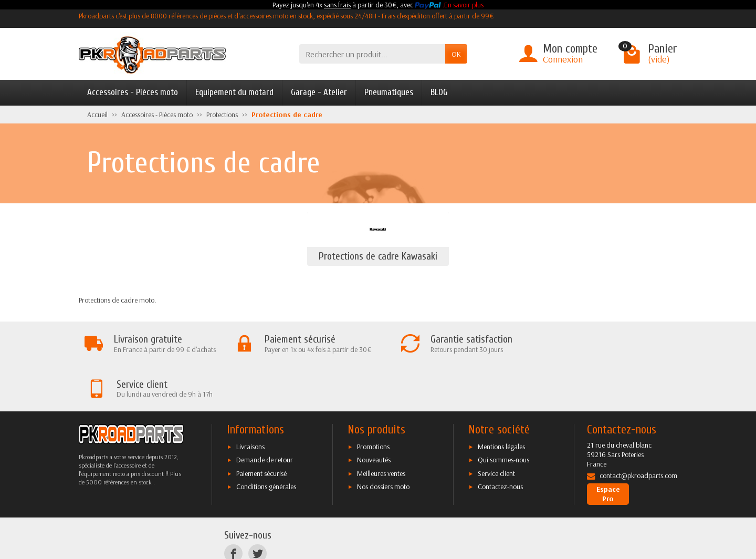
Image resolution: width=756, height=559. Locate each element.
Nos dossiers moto (383, 442)
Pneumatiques (389, 92)
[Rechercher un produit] (372, 54)
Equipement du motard (234, 92)
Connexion (563, 59)
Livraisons (250, 401)
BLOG (439, 92)
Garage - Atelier (319, 92)
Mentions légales (501, 401)
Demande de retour (265, 415)
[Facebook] (233, 509)
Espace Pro (608, 449)
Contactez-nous (500, 442)
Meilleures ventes (381, 428)
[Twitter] (258, 509)
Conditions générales (266, 442)
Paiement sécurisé (261, 428)
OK (456, 54)
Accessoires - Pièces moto (133, 92)
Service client (496, 428)
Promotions (373, 401)
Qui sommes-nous (503, 415)
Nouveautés (374, 415)
